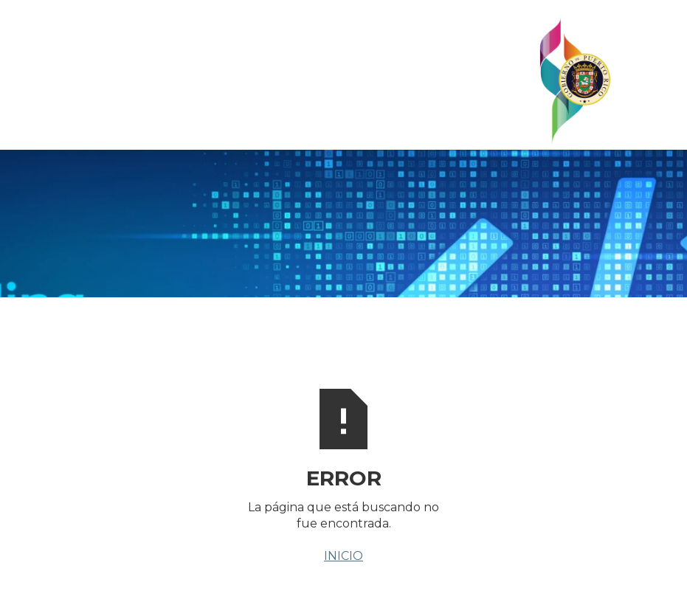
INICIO (343, 556)
